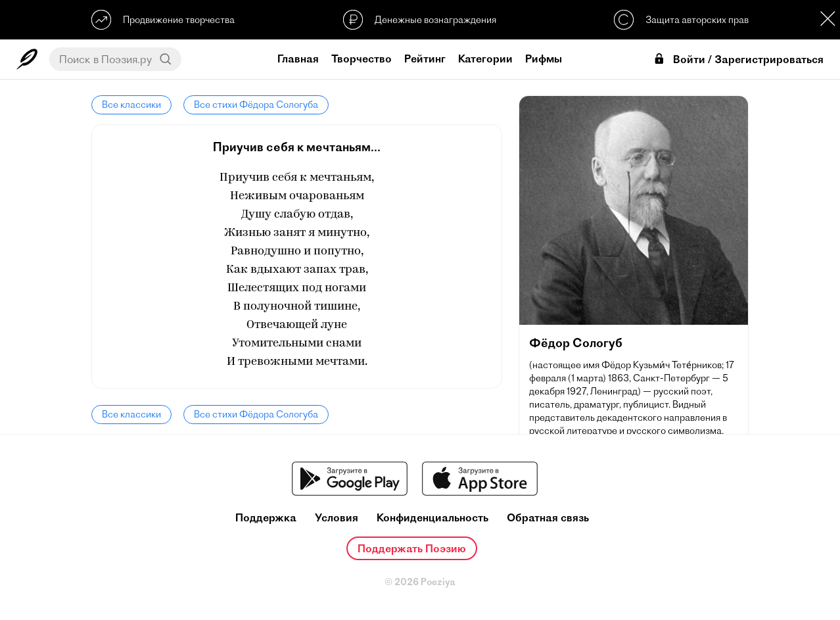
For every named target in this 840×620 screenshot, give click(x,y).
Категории (485, 59)
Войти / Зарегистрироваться (738, 60)
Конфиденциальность (432, 518)
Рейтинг (425, 59)
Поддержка (266, 518)
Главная (298, 59)
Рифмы (544, 59)
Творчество (362, 59)
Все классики (131, 105)
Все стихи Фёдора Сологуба (256, 105)
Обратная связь (548, 518)
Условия (337, 518)
